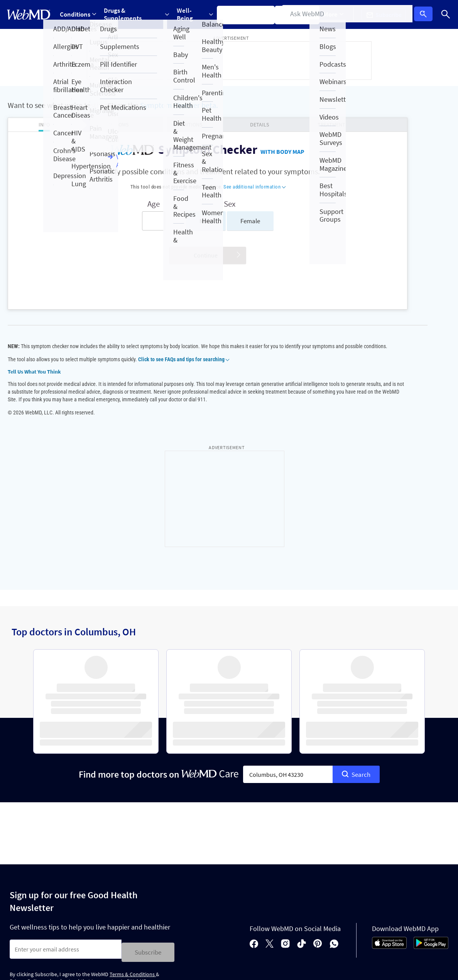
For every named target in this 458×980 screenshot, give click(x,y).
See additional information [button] (208, 187)
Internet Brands (83, 967)
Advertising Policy (169, 924)
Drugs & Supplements (138, 14)
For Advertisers (104, 897)
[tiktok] (302, 821)
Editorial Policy (118, 924)
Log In (426, 15)
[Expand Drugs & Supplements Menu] (138, 14)
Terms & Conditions (133, 850)
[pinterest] (318, 821)
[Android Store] (431, 823)
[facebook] (254, 821)
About (58, 897)
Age (107, 204)
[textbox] (288, 652)
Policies (23, 897)
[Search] (446, 14)
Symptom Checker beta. (179, 105)
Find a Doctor (302, 14)
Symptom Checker (249, 14)
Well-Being (197, 14)
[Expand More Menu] (339, 14)
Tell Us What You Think (34, 379)
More (339, 14)
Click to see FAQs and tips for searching (183, 367)
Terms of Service (89, 870)
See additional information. (313, 967)
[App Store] (389, 823)
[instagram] (285, 821)
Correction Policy (222, 924)
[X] (270, 821)
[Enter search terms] (107, 221)
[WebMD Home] (29, 15)
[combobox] (288, 652)
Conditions (78, 14)
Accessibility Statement (39, 938)
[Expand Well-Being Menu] (197, 14)
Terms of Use (269, 924)
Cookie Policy (72, 924)
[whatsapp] (334, 821)
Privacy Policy (25, 856)
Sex (183, 204)
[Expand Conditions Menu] (78, 14)
